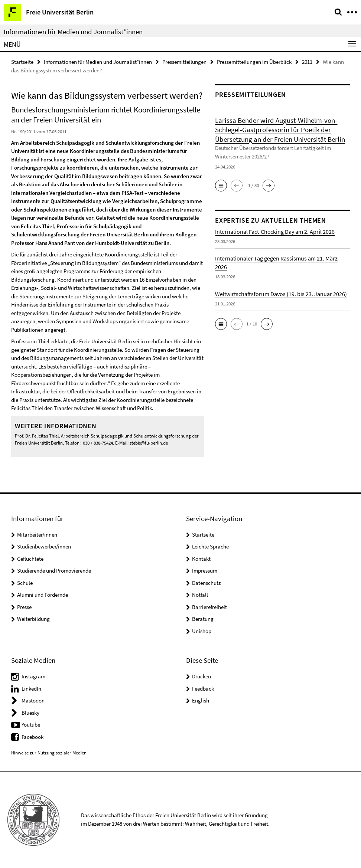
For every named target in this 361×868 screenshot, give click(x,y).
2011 (307, 62)
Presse (24, 607)
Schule (25, 583)
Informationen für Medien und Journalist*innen (73, 32)
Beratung (203, 619)
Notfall (200, 595)
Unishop (202, 631)
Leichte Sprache (210, 546)
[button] (221, 186)
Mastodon (33, 700)
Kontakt (201, 559)
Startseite (22, 62)
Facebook (32, 737)
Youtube (31, 725)
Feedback (203, 689)
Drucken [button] (201, 676)
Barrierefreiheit (209, 607)
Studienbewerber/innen (44, 546)
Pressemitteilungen (184, 62)
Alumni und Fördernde (43, 595)
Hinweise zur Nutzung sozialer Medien (49, 753)
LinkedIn (31, 689)
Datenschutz (206, 583)
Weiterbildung (33, 619)
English (201, 700)
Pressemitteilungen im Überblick (254, 62)
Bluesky (30, 713)
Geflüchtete (30, 559)
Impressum (205, 571)
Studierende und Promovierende (54, 571)
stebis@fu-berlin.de (149, 443)
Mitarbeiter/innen (37, 535)
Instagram (33, 676)
